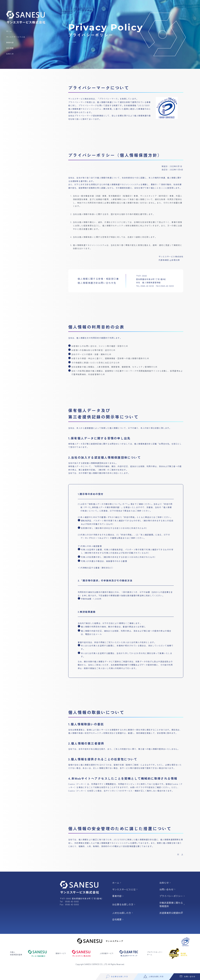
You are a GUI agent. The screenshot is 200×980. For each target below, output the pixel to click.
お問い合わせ (169, 890)
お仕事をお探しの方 (125, 905)
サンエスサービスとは (16, 37)
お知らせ (10, 54)
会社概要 (10, 48)
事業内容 (10, 42)
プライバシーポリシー (174, 897)
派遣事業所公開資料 (172, 914)
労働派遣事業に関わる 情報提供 (174, 905)
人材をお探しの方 (124, 914)
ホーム (9, 31)
